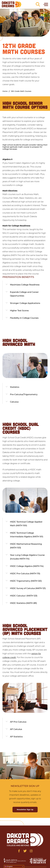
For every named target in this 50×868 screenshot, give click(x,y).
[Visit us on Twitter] (25, 851)
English (9, 867)
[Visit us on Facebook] (19, 851)
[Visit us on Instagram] (31, 851)
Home (5, 91)
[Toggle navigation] (46, 4)
